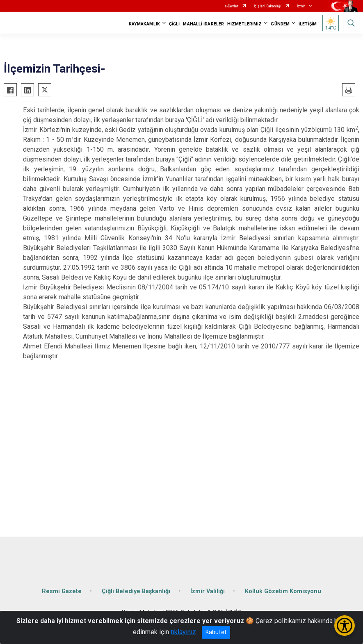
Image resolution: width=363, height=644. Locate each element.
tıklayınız (183, 632)
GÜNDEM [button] (280, 24)
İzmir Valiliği (208, 591)
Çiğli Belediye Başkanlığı (136, 591)
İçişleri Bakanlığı (268, 6)
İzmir (301, 6)
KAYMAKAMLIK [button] (144, 24)
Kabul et (216, 632)
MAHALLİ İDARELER (203, 24)
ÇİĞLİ (175, 24)
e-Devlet (232, 6)
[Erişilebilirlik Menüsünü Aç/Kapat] (345, 626)
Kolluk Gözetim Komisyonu (283, 591)
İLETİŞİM (308, 24)
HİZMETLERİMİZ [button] (244, 24)
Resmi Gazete (62, 591)
